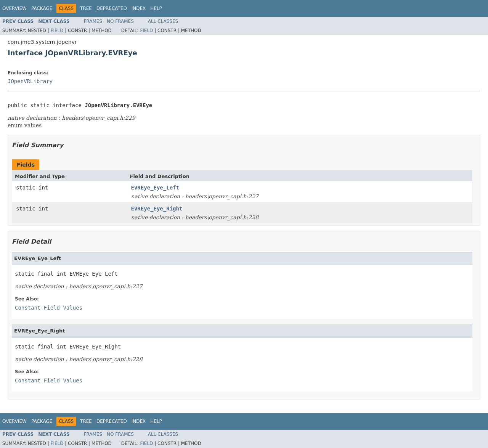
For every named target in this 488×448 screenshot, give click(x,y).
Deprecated (112, 8)
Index (139, 8)
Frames (93, 21)
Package (42, 8)
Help (156, 8)
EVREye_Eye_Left (155, 188)
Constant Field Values (49, 308)
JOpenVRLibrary (30, 81)
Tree (86, 8)
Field (57, 31)
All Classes (163, 21)
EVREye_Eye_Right (157, 209)
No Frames (120, 21)
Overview (14, 8)
